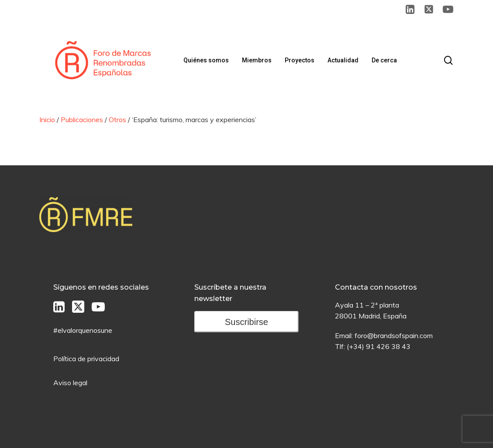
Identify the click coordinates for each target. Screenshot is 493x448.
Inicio (47, 120)
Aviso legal (70, 383)
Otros (117, 120)
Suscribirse (246, 322)
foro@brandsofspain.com (394, 335)
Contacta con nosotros (376, 287)
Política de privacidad (86, 359)
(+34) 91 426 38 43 (379, 346)
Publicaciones (82, 120)
